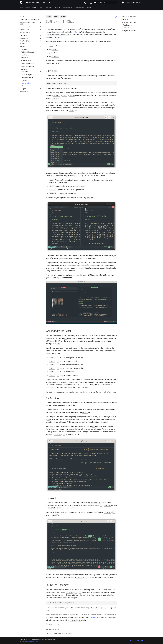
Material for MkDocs (32, 642)
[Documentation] (21, 3)
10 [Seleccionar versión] (45, 3)
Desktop (57, 8)
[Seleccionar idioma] (90, 3)
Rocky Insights (79, 8)
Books (35, 8)
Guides (28, 8)
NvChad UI (77, 32)
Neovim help (96, 618)
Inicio (21, 8)
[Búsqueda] (105, 3)
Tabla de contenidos (129, 17)
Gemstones (48, 8)
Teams (89, 8)
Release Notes (67, 8)
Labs (41, 8)
